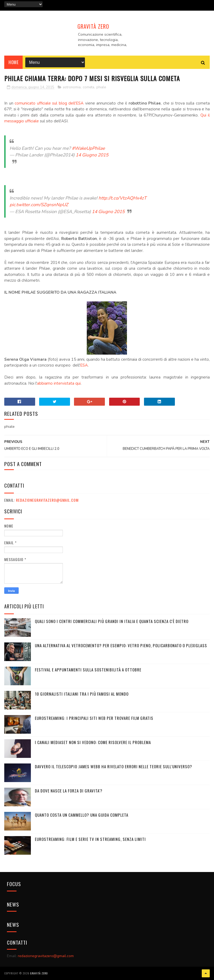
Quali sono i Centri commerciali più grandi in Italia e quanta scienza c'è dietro (112, 621)
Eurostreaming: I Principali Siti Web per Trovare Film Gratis (94, 718)
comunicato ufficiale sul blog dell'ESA (49, 103)
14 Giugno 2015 (92, 155)
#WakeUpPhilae (88, 148)
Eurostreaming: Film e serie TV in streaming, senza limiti (90, 839)
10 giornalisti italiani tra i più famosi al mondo (82, 694)
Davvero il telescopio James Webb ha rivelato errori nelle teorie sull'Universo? (114, 766)
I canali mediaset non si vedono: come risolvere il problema (93, 742)
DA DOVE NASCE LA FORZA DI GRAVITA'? (69, 791)
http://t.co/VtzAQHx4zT (122, 198)
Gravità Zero (93, 26)
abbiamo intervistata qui (59, 383)
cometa (89, 87)
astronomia (72, 87)
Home (13, 62)
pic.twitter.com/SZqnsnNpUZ (39, 205)
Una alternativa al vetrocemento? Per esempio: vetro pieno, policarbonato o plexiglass (121, 645)
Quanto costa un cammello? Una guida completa (82, 815)
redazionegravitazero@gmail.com (47, 500)
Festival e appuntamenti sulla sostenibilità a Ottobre (88, 670)
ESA (84, 365)
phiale (101, 87)
